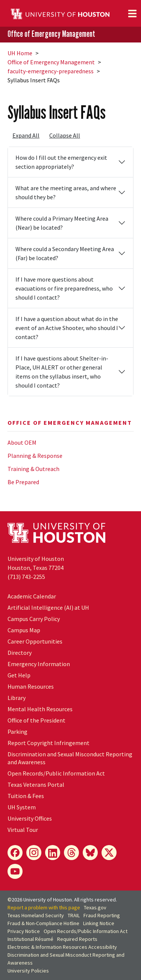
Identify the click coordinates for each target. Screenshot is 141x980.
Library (17, 698)
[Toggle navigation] (132, 14)
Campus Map (24, 630)
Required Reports (77, 939)
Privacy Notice (24, 931)
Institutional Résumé (30, 939)
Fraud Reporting (102, 915)
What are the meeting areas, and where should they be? (66, 192)
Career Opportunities (35, 641)
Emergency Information (39, 664)
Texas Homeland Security (36, 915)
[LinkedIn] (53, 853)
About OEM (22, 442)
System (22, 807)
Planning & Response (35, 456)
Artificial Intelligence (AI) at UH (48, 607)
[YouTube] (15, 871)
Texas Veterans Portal (36, 785)
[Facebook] (15, 853)
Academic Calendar (32, 596)
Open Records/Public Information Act (56, 773)
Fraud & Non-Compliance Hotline (43, 923)
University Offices (30, 818)
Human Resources (31, 686)
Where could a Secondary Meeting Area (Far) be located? (65, 253)
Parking (17, 732)
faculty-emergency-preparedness (51, 71)
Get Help (19, 675)
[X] (109, 853)
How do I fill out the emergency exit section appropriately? (61, 162)
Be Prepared (23, 482)
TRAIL (74, 915)
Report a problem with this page (44, 907)
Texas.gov (95, 907)
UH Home (20, 53)
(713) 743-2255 (26, 577)
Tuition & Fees (26, 796)
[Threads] (71, 853)
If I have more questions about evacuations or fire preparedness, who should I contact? (64, 288)
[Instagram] (34, 853)
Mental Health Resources (40, 709)
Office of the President (36, 720)
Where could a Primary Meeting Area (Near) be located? (62, 223)
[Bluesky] (90, 853)
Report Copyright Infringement (49, 743)
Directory (20, 653)
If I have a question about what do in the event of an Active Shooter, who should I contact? (67, 328)
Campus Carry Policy (34, 619)
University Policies (28, 971)
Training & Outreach (33, 469)
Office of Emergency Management (51, 34)
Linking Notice (99, 923)
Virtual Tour (23, 830)
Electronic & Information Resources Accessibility (62, 947)
